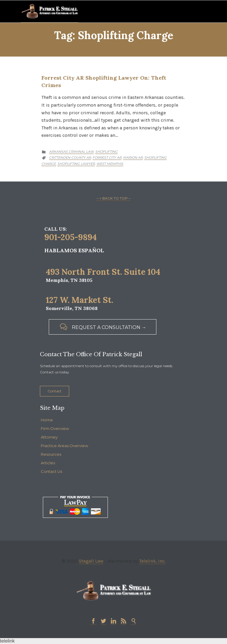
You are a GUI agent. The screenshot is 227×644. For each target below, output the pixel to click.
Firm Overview (55, 428)
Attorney (49, 437)
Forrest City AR (107, 158)
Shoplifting (106, 152)
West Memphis (110, 164)
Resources (51, 454)
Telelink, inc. (152, 561)
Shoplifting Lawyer (76, 164)
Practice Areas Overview (64, 446)
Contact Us (51, 471)
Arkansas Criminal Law (71, 152)
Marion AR (133, 158)
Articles (48, 463)
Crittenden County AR (70, 158)
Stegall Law (91, 561)
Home (47, 420)
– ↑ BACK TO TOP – (113, 198)
